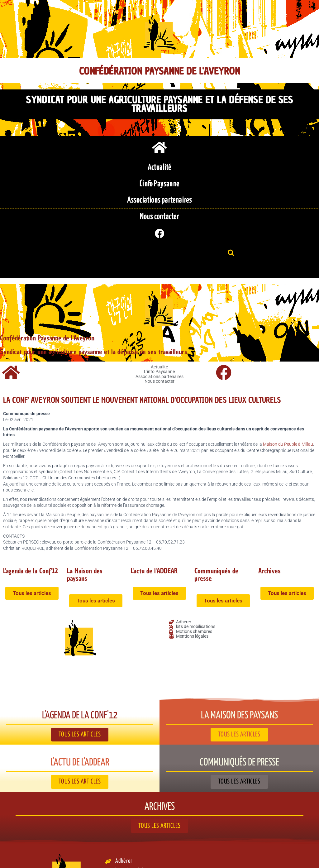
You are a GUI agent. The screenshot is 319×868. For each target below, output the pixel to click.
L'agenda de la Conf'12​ (23, 542)
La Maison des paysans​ (87, 542)
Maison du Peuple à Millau (288, 411)
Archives (271, 538)
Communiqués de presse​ (219, 542)
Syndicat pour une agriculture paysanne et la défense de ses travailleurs (159, 100)
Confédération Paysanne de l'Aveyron (159, 71)
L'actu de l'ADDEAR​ (158, 538)
